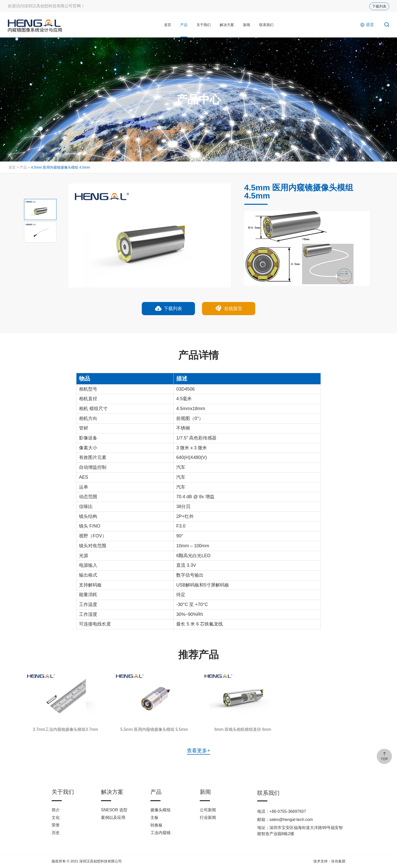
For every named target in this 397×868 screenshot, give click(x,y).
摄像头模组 (161, 810)
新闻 (247, 25)
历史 (56, 833)
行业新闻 (208, 817)
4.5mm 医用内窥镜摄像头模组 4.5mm (60, 167)
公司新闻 (208, 810)
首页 (168, 25)
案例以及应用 (113, 817)
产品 (184, 25)
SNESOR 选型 (114, 810)
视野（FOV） (93, 536)
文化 (56, 817)
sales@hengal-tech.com (291, 820)
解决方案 (227, 25)
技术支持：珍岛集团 (329, 861)
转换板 (156, 825)
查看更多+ (198, 751)
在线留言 (229, 309)
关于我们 (204, 25)
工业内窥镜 (161, 833)
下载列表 (379, 6)
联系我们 (266, 25)
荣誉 (56, 825)
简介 (56, 810)
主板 (154, 817)
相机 (84, 409)
